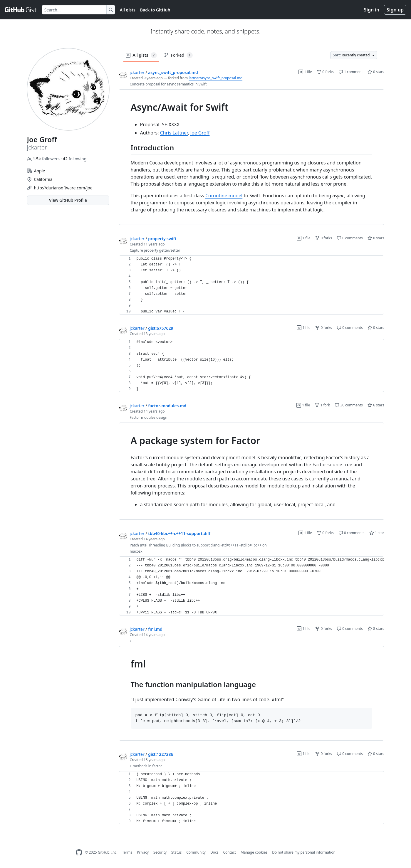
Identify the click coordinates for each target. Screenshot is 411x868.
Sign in (372, 10)
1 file (305, 72)
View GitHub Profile (68, 200)
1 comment (351, 72)
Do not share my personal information (304, 852)
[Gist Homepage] (21, 10)
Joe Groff (200, 133)
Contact (229, 852)
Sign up (395, 10)
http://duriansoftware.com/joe (63, 188)
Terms (127, 852)
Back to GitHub (155, 10)
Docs (214, 852)
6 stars (376, 405)
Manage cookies (254, 852)
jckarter (137, 72)
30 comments (349, 405)
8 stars (376, 629)
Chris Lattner (174, 133)
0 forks (325, 72)
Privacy (143, 852)
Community (196, 852)
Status (176, 852)
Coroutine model (224, 196)
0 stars (376, 72)
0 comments (350, 238)
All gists (128, 10)
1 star (377, 533)
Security (160, 852)
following (75, 159)
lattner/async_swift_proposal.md (215, 78)
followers (44, 159)
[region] (251, 157)
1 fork (322, 405)
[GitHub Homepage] (79, 853)
